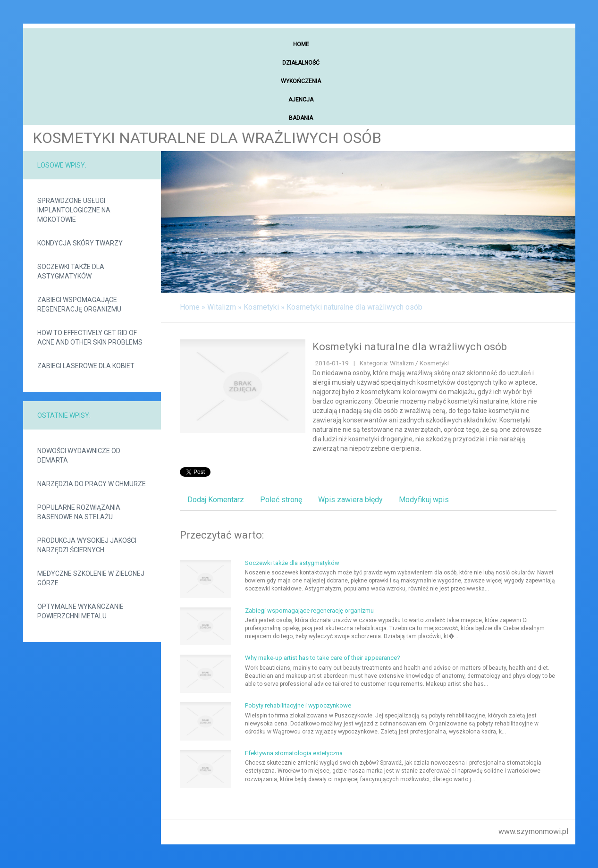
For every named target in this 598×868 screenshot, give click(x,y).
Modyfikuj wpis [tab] (424, 500)
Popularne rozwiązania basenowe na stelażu (79, 512)
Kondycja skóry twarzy (80, 243)
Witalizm (222, 307)
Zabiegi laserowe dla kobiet (86, 366)
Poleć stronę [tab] (281, 500)
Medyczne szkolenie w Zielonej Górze (91, 578)
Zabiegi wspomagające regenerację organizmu (79, 304)
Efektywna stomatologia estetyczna (294, 753)
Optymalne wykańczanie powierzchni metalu (80, 611)
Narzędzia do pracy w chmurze (92, 484)
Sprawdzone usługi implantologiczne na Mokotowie (74, 210)
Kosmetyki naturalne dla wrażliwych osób (354, 307)
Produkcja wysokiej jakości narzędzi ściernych (87, 545)
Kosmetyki (261, 307)
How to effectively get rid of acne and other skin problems (90, 337)
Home (190, 307)
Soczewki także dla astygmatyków (71, 271)
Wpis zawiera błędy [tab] (350, 500)
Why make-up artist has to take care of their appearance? (323, 658)
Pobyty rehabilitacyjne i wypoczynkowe (298, 705)
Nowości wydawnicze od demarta (79, 455)
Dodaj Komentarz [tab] (216, 500)
